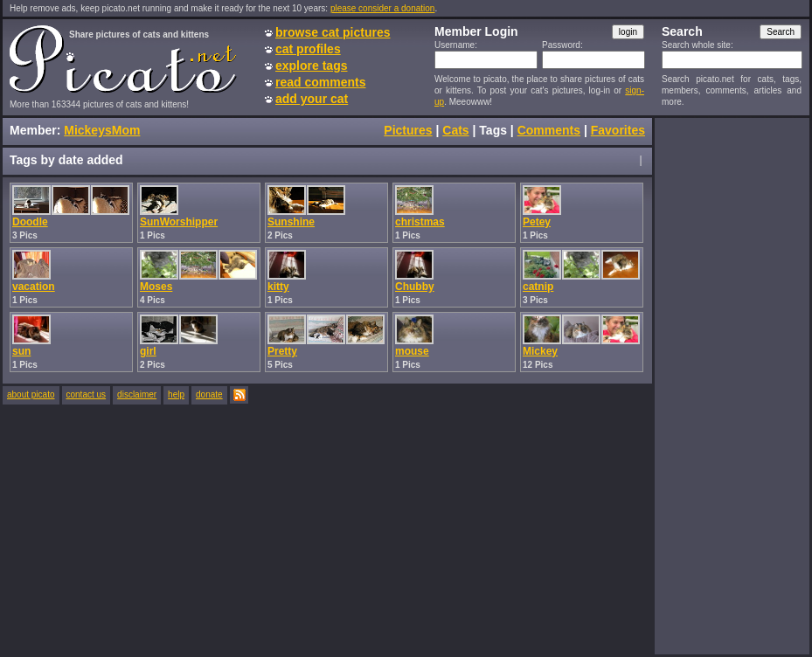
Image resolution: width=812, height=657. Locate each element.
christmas (420, 222)
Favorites (618, 130)
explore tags (311, 66)
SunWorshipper (179, 222)
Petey (537, 222)
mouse (412, 351)
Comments (549, 130)
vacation (34, 287)
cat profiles (308, 49)
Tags (493, 130)
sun (21, 351)
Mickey (540, 351)
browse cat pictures (333, 32)
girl (148, 351)
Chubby (415, 287)
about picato (31, 394)
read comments (320, 82)
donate (209, 394)
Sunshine (291, 222)
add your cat (312, 99)
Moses (156, 287)
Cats (455, 130)
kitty (278, 287)
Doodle (30, 222)
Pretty (282, 351)
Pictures (408, 130)
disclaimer (137, 394)
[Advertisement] (732, 385)
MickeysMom (102, 130)
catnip (538, 287)
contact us (87, 394)
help (176, 394)
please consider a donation (383, 8)
